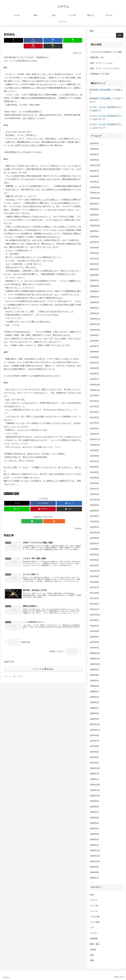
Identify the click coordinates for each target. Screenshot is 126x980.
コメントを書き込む (43, 666)
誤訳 (16, 488)
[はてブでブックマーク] (36, 40)
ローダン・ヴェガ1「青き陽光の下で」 (106, 107)
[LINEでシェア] (50, 40)
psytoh (118, 90)
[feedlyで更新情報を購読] (41, 515)
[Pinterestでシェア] (63, 40)
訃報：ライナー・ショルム (101, 63)
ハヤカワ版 (8, 488)
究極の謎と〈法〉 (98, 57)
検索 (91, 31)
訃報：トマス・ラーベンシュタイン (105, 68)
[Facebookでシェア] (23, 40)
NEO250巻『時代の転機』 (101, 90)
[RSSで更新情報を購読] (45, 515)
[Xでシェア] (10, 40)
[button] (76, 40)
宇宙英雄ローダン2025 (100, 74)
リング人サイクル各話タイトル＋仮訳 (106, 52)
